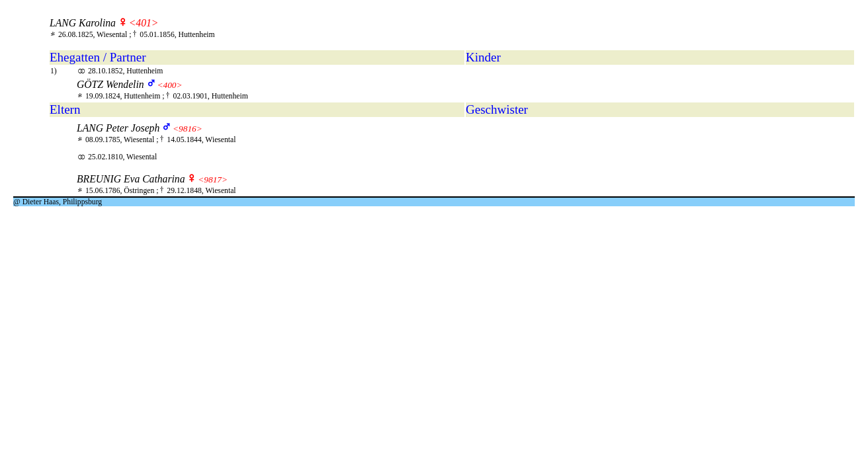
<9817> (213, 179)
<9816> (188, 129)
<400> (169, 85)
